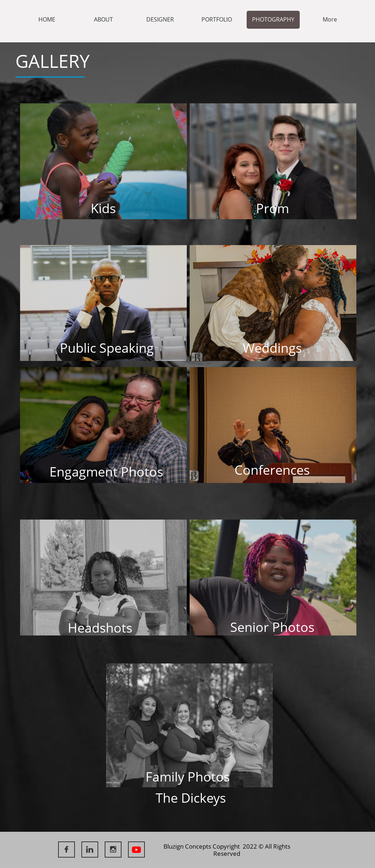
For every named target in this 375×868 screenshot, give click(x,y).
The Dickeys (191, 798)
